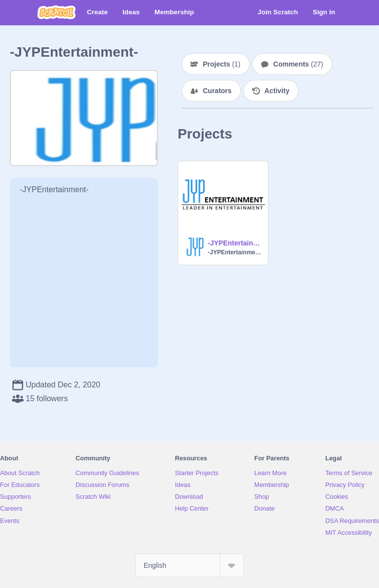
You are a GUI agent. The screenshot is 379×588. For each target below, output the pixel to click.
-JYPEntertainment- (235, 243)
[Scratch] (57, 12)
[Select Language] (189, 565)
